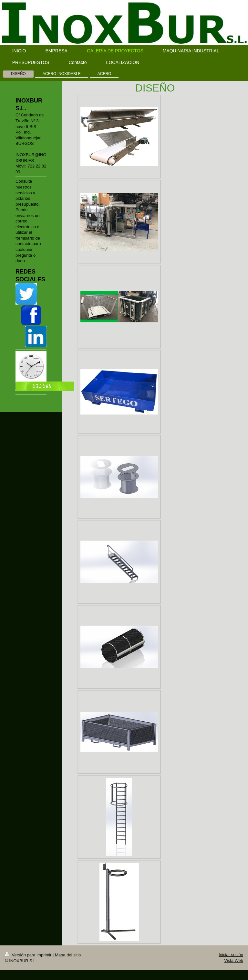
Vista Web (234, 960)
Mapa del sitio (68, 955)
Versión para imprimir (29, 955)
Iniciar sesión (231, 955)
